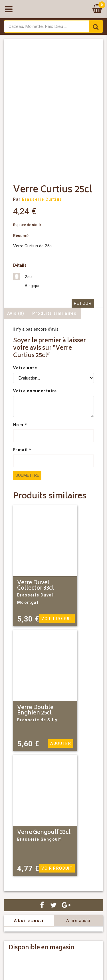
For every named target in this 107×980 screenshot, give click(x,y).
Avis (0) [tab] (16, 313)
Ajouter (61, 743)
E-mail (22, 450)
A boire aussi (29, 921)
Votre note (25, 368)
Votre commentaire (35, 391)
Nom (20, 425)
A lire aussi (78, 921)
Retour (83, 303)
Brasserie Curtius (42, 199)
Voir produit (57, 619)
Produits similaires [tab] (54, 313)
